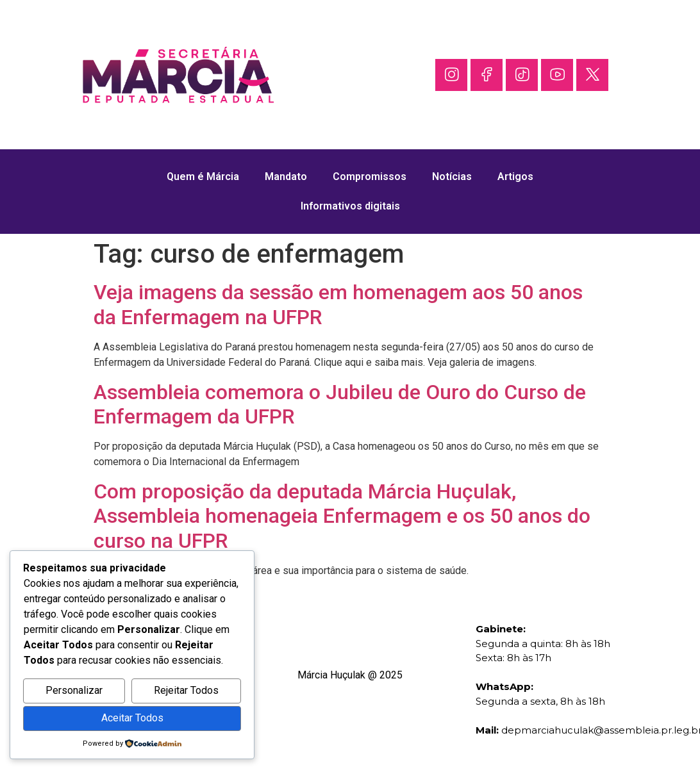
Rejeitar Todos (186, 690)
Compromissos (370, 177)
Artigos (515, 177)
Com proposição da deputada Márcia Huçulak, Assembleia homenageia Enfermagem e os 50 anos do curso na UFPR (342, 516)
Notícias (452, 177)
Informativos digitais (350, 206)
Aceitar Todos (132, 718)
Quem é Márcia (203, 177)
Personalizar (74, 690)
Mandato (286, 177)
